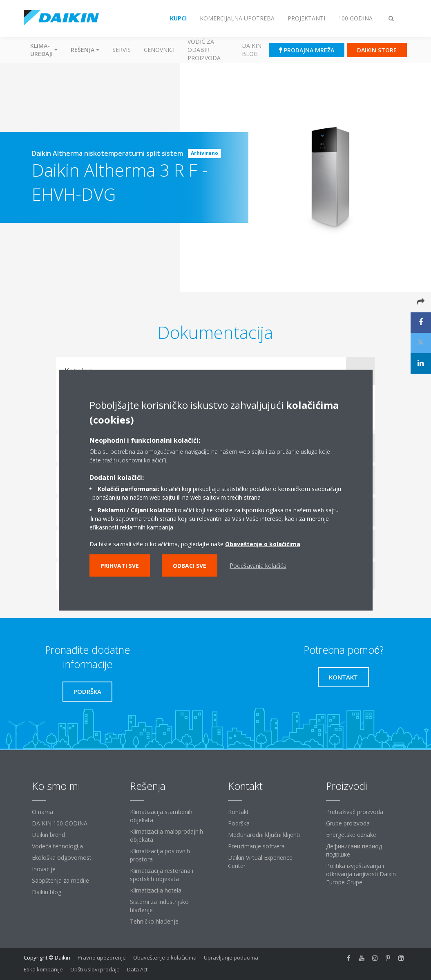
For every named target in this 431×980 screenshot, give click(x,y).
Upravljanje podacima (231, 958)
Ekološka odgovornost (62, 858)
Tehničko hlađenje (154, 921)
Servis (122, 50)
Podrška (239, 823)
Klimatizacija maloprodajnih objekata (166, 835)
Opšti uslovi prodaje (95, 969)
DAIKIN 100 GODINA (60, 823)
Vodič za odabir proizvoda (204, 50)
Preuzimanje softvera (256, 846)
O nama (42, 812)
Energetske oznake (351, 835)
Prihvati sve (120, 565)
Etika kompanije (43, 969)
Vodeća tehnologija (57, 846)
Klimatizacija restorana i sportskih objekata (162, 875)
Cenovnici (159, 50)
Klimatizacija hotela (156, 890)
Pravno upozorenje (102, 958)
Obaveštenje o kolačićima (165, 958)
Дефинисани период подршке (354, 850)
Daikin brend (48, 835)
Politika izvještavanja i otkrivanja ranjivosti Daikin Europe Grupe (361, 874)
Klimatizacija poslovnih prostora (160, 855)
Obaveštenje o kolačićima (263, 544)
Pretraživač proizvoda (355, 812)
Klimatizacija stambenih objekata (161, 816)
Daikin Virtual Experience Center (260, 862)
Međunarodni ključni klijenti (264, 835)
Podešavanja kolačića (258, 565)
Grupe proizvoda (348, 823)
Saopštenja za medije (60, 880)
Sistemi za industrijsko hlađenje (159, 906)
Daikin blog (252, 50)
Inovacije (44, 869)
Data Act (137, 969)
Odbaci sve (190, 565)
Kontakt (238, 812)
